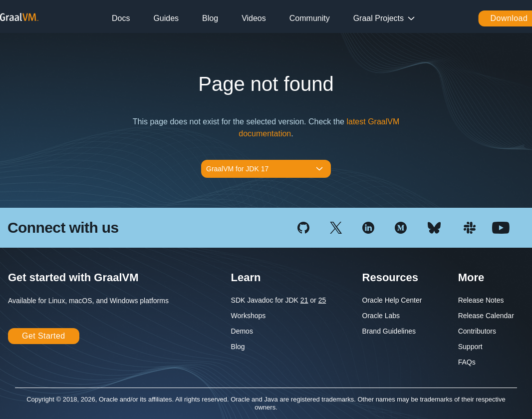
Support (470, 347)
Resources (391, 277)
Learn (246, 277)
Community (310, 18)
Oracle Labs (381, 316)
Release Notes (481, 300)
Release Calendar (486, 316)
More (471, 277)
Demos (242, 331)
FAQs (467, 362)
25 (322, 300)
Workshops (249, 316)
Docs (121, 18)
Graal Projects (379, 18)
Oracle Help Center (392, 300)
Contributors (477, 331)
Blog (210, 18)
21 (304, 300)
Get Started (44, 336)
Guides (166, 18)
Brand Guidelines (389, 331)
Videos (254, 18)
